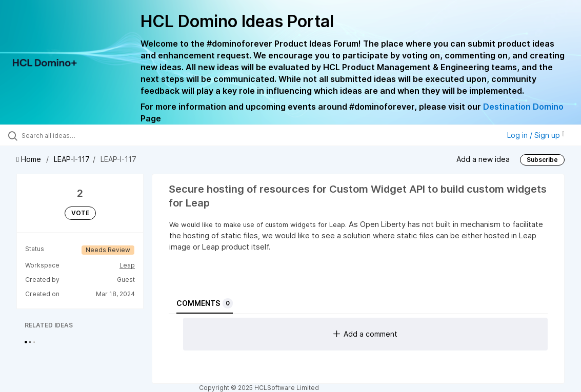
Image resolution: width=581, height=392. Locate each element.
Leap (127, 265)
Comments (205, 303)
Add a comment (365, 334)
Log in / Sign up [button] (536, 135)
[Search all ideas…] (71, 135)
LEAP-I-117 (72, 159)
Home (30, 159)
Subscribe (542, 160)
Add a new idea (483, 159)
